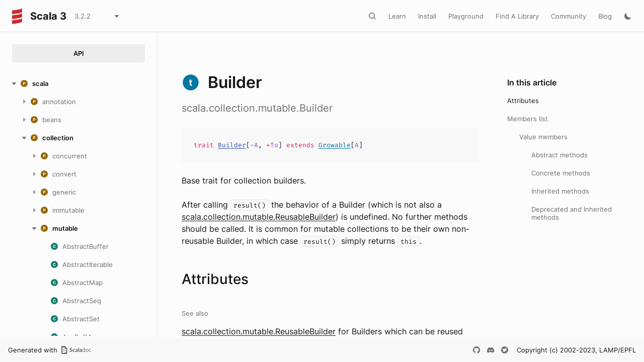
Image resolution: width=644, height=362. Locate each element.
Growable (335, 145)
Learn (397, 16)
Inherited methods (560, 191)
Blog (605, 16)
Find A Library (517, 16)
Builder (232, 145)
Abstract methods (559, 155)
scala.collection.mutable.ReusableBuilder (259, 217)
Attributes (523, 101)
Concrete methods (561, 173)
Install (427, 16)
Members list (528, 119)
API (79, 53)
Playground (466, 16)
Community (569, 16)
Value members (543, 137)
